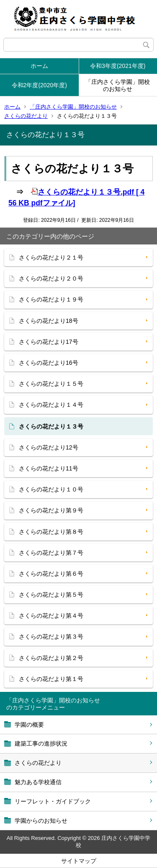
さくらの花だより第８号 (51, 532)
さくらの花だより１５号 (51, 384)
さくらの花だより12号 (49, 447)
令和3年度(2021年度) (118, 66)
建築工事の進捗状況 (41, 743)
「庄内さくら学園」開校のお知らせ (118, 85)
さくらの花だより (26, 116)
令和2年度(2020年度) (39, 85)
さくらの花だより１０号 (51, 489)
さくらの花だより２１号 (51, 257)
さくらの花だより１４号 (51, 405)
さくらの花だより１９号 (51, 299)
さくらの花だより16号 (49, 363)
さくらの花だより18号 (49, 321)
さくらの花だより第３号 (51, 637)
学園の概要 (29, 725)
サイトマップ (79, 861)
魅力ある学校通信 (38, 782)
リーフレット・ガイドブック (53, 801)
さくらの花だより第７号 (51, 553)
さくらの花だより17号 (49, 342)
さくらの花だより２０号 (51, 278)
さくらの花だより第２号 (51, 658)
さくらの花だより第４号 (51, 616)
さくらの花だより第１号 (51, 679)
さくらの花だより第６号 (51, 574)
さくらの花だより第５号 (51, 595)
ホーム (39, 66)
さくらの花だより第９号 (51, 510)
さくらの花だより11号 (49, 468)
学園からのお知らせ (41, 821)
